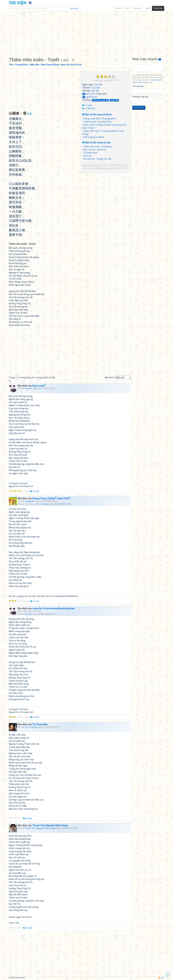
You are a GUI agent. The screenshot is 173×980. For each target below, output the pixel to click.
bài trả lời (89, 94)
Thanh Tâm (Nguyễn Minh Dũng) (40, 828)
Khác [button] (148, 8)
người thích (90, 97)
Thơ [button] (127, 8)
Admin (102, 168)
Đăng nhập (158, 8)
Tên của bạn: (138, 86)
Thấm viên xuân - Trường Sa (98, 131)
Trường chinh (90, 153)
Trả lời (89, 105)
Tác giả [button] (118, 8)
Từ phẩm (96, 88)
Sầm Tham (88, 128)
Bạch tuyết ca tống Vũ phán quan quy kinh (105, 125)
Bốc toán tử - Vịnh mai (95, 150)
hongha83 (30, 501)
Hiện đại (95, 91)
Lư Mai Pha (105, 122)
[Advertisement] (86, 32)
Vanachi (95, 165)
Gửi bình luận (139, 108)
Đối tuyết (88, 137)
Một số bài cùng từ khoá (97, 115)
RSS (161, 978)
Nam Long (39, 386)
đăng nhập (143, 82)
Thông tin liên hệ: (140, 97)
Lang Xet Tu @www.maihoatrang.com (53, 608)
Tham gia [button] (137, 8)
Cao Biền (99, 137)
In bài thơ (90, 108)
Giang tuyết (89, 119)
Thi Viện (18, 3)
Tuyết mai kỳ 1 (91, 122)
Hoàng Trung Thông (44, 498)
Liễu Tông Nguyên (106, 119)
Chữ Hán (98, 85)
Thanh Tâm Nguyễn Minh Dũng (50, 825)
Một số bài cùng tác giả (96, 143)
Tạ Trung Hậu (40, 724)
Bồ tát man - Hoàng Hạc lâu (97, 159)
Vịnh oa (87, 156)
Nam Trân (64, 498)
